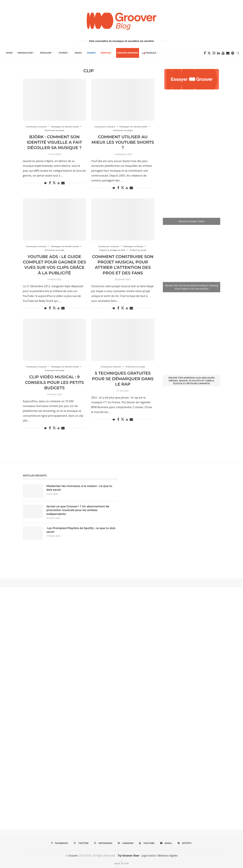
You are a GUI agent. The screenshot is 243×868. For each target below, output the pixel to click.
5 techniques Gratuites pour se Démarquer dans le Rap (123, 379)
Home (9, 53)
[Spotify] (233, 53)
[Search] (238, 53)
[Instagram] (214, 53)
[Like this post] (45, 183)
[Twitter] (209, 53)
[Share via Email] (63, 183)
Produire (46, 53)
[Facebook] (205, 53)
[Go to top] (121, 863)
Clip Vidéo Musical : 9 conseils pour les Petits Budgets (54, 382)
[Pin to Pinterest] (59, 183)
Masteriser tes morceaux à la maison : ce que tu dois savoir (79, 488)
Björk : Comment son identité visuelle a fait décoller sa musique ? (55, 142)
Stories (63, 53)
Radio (78, 53)
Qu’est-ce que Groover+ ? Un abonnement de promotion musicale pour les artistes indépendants (78, 510)
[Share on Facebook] (50, 183)
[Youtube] (223, 53)
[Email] (228, 53)
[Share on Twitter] (54, 183)
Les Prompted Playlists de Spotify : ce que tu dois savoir (81, 530)
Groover (73, 856)
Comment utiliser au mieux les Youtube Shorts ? (123, 142)
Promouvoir (25, 53)
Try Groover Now (128, 856)
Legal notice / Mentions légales (159, 856)
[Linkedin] (218, 53)
